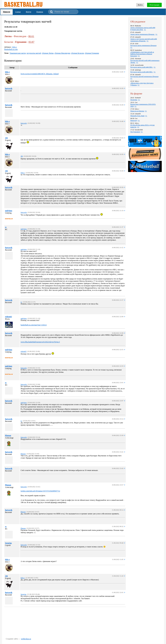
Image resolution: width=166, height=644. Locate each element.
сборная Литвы (48, 53)
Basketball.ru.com (11, 49)
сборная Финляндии (62, 53)
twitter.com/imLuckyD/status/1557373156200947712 (40, 491)
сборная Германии (92, 53)
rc (6, 227)
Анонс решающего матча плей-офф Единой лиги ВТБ (143, 28)
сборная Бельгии (77, 53)
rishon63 (8, 317)
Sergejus (8, 543)
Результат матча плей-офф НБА (142, 67)
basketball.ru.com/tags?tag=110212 (34, 325)
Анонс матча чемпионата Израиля (143, 34)
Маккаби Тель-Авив (137, 116)
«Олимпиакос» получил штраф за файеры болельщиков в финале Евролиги (142, 54)
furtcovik (9, 88)
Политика (134, 100)
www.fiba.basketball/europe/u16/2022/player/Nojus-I (40, 342)
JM (6, 138)
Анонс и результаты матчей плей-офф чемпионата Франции (144, 40)
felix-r (15, 47)
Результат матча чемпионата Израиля (143, 45)
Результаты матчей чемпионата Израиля (144, 76)
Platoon (8, 435)
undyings (9, 211)
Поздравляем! (135, 132)
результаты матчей (34, 53)
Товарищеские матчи (18, 53)
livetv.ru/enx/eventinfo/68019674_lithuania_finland (40, 74)
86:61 (31, 36)
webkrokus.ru (26, 639)
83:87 (31, 42)
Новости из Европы (137, 111)
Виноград (134, 120)
